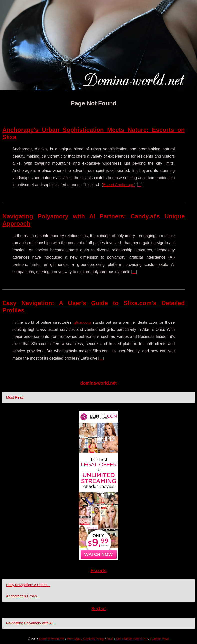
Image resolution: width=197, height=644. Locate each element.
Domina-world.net (52, 639)
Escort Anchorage (119, 185)
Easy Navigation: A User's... (28, 585)
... (140, 185)
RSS (110, 639)
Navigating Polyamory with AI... (31, 623)
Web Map (74, 639)
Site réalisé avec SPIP (132, 639)
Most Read (15, 397)
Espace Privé (159, 639)
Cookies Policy (94, 639)
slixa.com (82, 322)
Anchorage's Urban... (23, 596)
